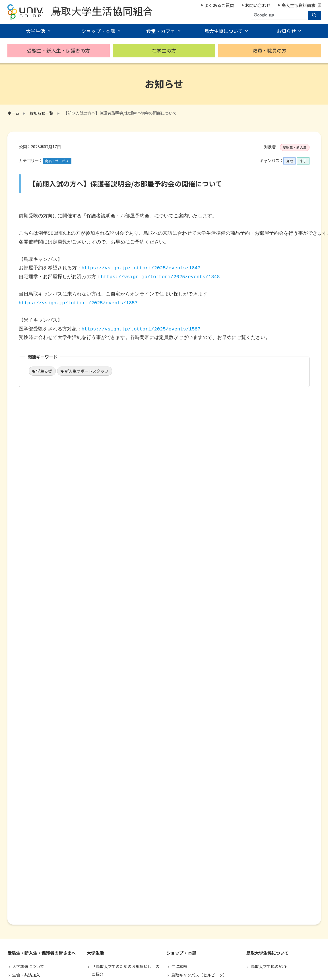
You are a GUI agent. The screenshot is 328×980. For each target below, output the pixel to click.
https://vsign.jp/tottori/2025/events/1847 (141, 268)
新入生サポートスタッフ (86, 371)
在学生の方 (164, 50)
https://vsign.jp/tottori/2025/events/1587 (141, 329)
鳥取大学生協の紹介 (269, 966)
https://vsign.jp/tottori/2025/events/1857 (78, 303)
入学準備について (28, 966)
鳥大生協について (223, 31)
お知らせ (286, 31)
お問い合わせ (258, 5)
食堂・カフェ (161, 31)
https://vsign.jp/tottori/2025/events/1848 (160, 277)
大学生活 (36, 31)
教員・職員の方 (270, 50)
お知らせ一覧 (41, 113)
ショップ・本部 (98, 31)
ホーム (13, 113)
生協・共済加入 (26, 975)
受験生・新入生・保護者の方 (58, 50)
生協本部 (179, 966)
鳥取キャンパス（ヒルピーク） (199, 975)
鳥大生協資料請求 (301, 5)
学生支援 (44, 371)
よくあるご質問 (219, 5)
